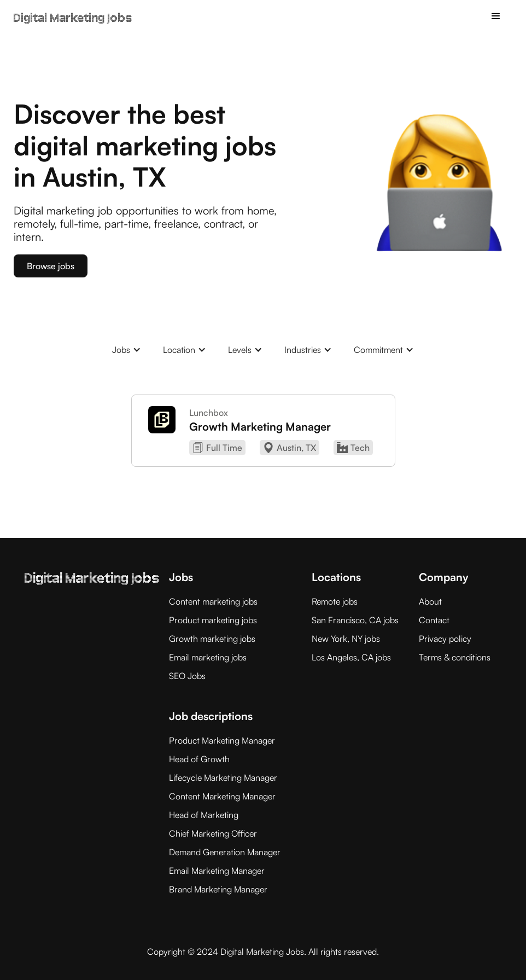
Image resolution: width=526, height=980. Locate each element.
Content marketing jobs (213, 601)
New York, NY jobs (346, 639)
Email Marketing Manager (217, 871)
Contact (434, 620)
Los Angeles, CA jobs (351, 657)
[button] (496, 16)
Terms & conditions (455, 657)
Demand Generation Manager (225, 852)
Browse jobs (51, 266)
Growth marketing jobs (212, 639)
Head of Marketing (204, 815)
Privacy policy (445, 639)
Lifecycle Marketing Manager (223, 778)
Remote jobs (335, 601)
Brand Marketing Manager (218, 889)
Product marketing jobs (213, 620)
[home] (73, 12)
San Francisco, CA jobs (355, 620)
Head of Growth (199, 759)
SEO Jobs (187, 676)
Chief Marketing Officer (213, 833)
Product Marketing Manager (222, 740)
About (430, 601)
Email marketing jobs (208, 657)
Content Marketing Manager (222, 796)
